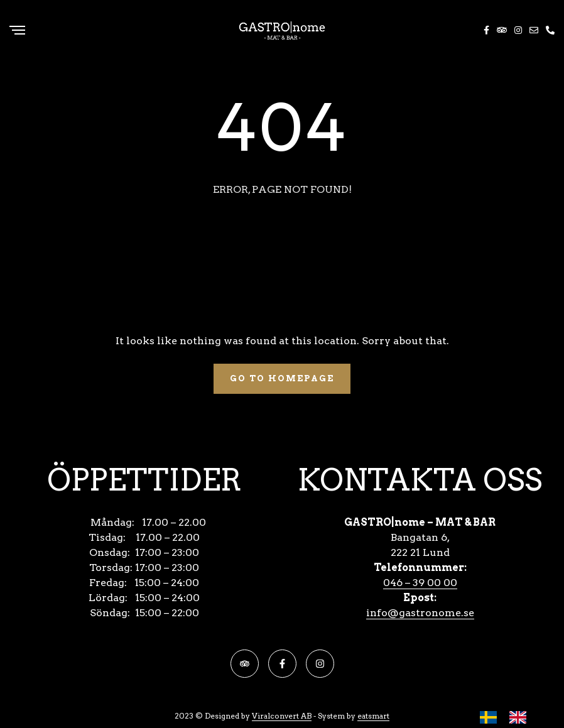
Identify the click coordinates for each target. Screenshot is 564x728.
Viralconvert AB (282, 716)
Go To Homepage (282, 378)
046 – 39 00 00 (420, 583)
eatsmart (373, 716)
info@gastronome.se (420, 613)
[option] (521, 717)
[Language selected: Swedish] (509, 717)
